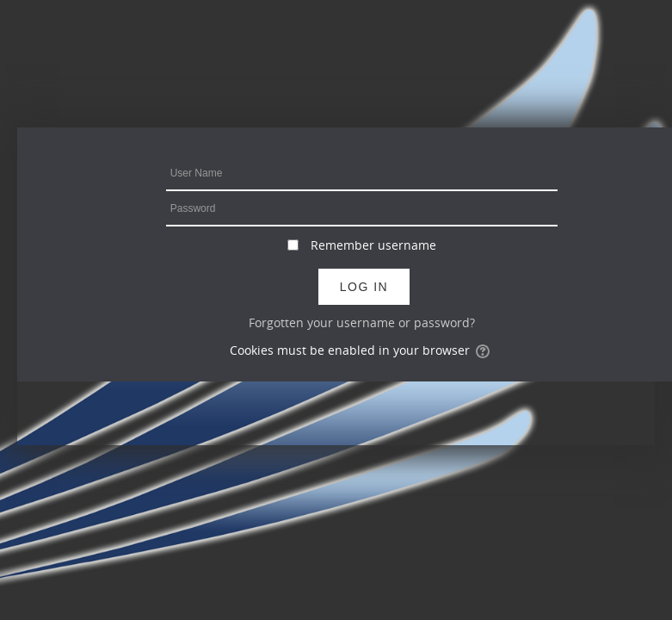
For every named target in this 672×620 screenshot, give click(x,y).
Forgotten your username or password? (362, 322)
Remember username (373, 245)
